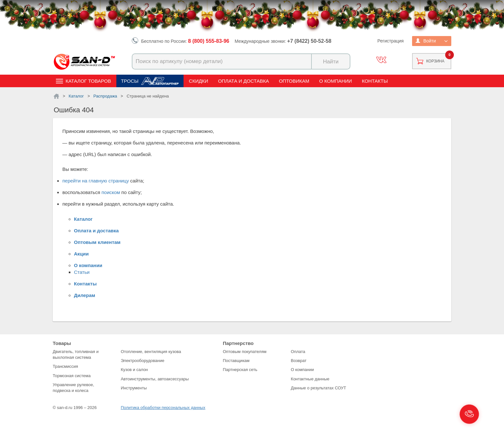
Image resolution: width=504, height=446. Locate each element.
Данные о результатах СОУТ (319, 388)
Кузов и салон (134, 370)
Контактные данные (310, 379)
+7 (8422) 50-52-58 (309, 41)
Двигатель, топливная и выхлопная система (76, 354)
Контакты (375, 81)
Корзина (435, 61)
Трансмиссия (65, 366)
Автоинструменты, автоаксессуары (155, 379)
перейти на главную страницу (96, 181)
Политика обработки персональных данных (163, 408)
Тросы (130, 81)
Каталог (83, 219)
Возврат (299, 361)
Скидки (199, 81)
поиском (111, 192)
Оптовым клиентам (97, 242)
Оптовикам (294, 81)
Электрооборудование (143, 361)
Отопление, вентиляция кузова (151, 352)
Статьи (82, 272)
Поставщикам (236, 361)
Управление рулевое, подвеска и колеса (73, 388)
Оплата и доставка (243, 81)
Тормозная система (72, 376)
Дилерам (85, 295)
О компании (336, 81)
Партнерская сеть (240, 370)
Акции (81, 254)
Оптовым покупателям (245, 352)
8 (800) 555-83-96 (209, 41)
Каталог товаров (88, 81)
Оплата (298, 352)
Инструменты (134, 388)
